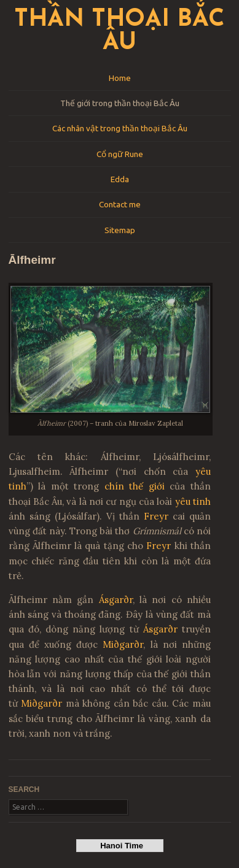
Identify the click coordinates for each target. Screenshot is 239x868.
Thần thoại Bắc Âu (119, 32)
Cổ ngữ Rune (120, 154)
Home (120, 78)
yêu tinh (193, 501)
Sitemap (120, 230)
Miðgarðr (123, 644)
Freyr (156, 516)
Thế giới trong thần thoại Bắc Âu (120, 103)
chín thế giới (135, 486)
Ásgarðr (116, 600)
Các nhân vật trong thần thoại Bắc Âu (120, 128)
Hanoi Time (119, 846)
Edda (120, 179)
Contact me (120, 204)
